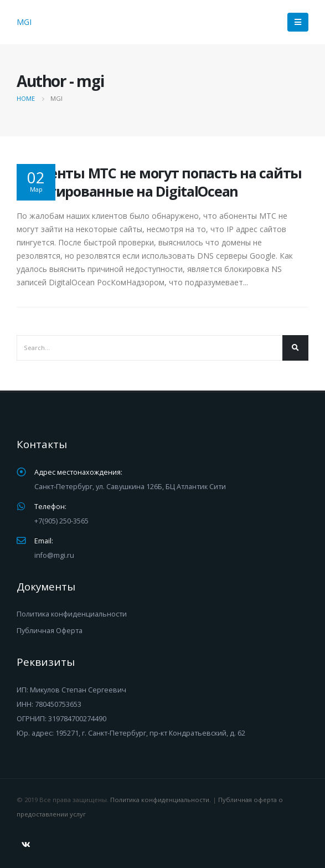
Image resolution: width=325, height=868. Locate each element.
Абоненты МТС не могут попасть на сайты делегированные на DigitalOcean (159, 182)
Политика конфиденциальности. (161, 800)
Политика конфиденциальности (72, 614)
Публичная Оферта (50, 631)
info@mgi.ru (54, 555)
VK (26, 845)
